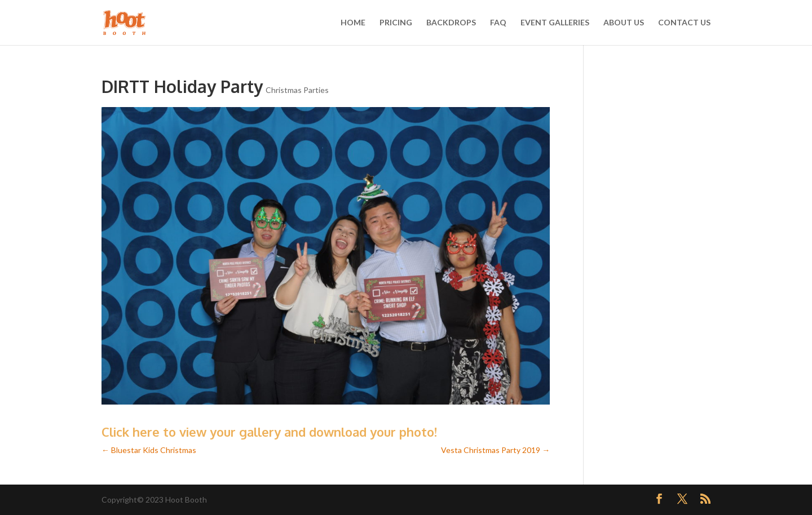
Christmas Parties (297, 90)
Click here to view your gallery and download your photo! (269, 432)
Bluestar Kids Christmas (149, 450)
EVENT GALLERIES (555, 23)
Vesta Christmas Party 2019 (495, 450)
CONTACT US (684, 23)
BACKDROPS (451, 23)
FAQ (498, 23)
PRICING (396, 23)
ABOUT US (624, 23)
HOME (353, 23)
